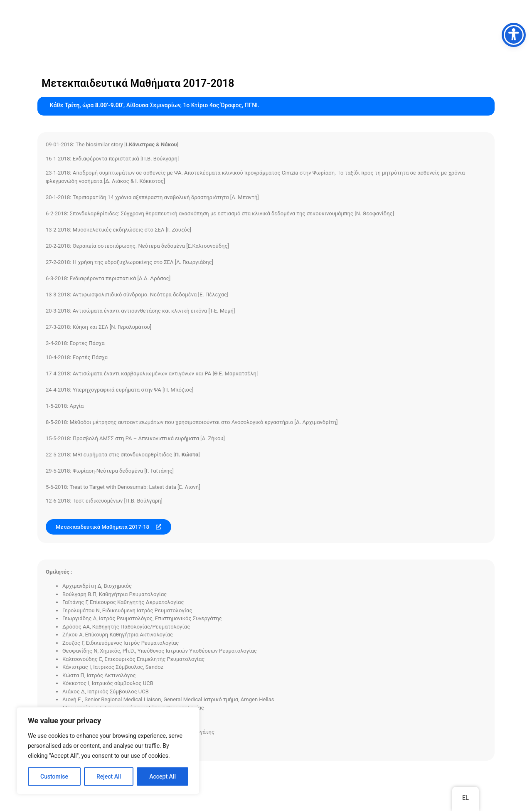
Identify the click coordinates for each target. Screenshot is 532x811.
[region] (108, 751)
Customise (54, 776)
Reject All (109, 776)
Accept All (163, 776)
